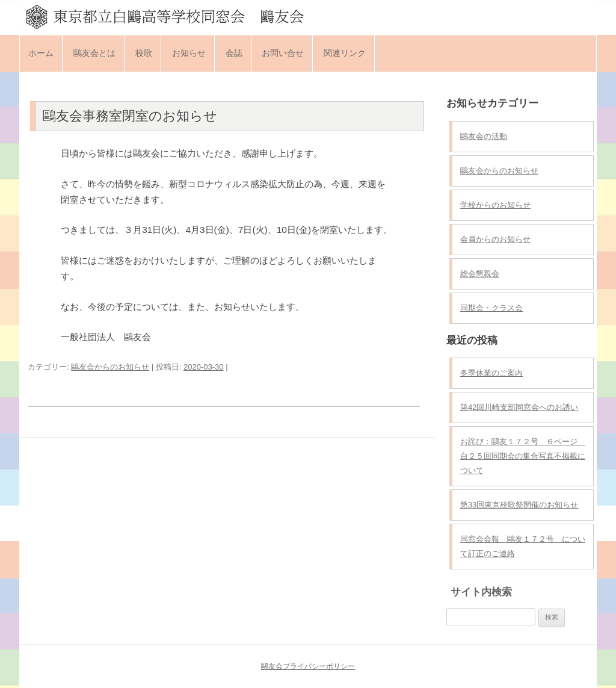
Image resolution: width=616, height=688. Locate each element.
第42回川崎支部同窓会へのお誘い (519, 407)
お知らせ (189, 53)
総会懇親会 (480, 274)
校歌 (144, 53)
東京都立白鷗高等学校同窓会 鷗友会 (308, 16)
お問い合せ (283, 53)
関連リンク (345, 53)
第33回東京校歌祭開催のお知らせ (519, 505)
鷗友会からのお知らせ (110, 367)
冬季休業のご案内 (491, 373)
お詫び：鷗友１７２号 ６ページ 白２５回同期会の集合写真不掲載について (523, 456)
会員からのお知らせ (495, 239)
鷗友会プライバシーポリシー (308, 666)
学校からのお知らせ (495, 205)
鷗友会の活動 (484, 136)
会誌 (234, 53)
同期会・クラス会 (491, 308)
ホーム (41, 53)
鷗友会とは (94, 53)
